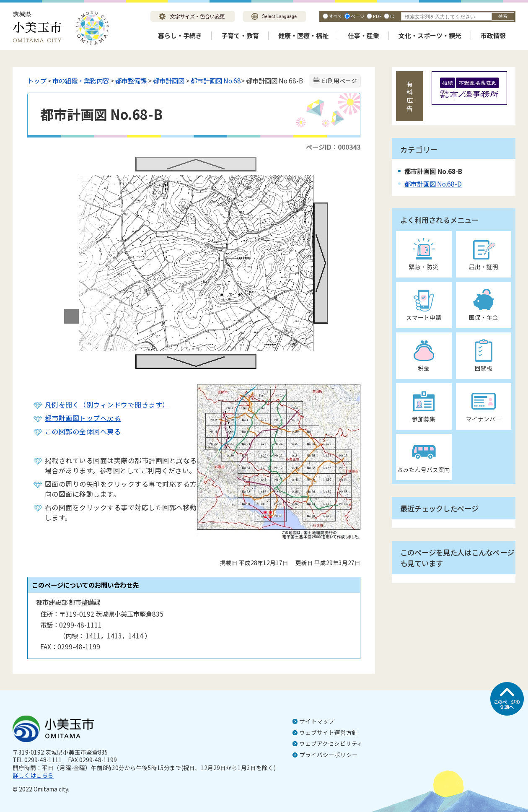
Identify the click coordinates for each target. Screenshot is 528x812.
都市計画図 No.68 (216, 80)
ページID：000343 (333, 147)
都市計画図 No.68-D (433, 184)
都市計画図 (169, 80)
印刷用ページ (339, 80)
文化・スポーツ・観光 (430, 35)
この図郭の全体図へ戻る (83, 431)
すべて (336, 16)
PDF (377, 16)
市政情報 (493, 35)
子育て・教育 (240, 35)
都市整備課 (131, 80)
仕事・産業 (364, 35)
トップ (37, 80)
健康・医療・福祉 (303, 35)
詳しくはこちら (33, 775)
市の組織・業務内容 (81, 80)
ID (392, 16)
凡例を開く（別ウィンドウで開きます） (107, 405)
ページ (358, 16)
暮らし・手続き (180, 35)
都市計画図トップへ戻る (83, 418)
